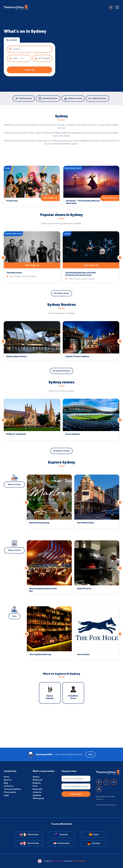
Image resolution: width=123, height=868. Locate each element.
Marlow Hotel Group (39, 523)
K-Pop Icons (12, 201)
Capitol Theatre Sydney (77, 356)
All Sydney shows (62, 293)
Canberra (37, 792)
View (90, 754)
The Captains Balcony (40, 654)
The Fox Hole (83, 654)
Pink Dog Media (57, 861)
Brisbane (37, 783)
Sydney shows (24, 98)
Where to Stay (14, 485)
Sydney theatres (48, 98)
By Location (12, 40)
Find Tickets (50, 198)
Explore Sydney (98, 98)
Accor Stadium (73, 434)
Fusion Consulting (79, 861)
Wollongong (38, 798)
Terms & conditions (12, 789)
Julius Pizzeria (84, 589)
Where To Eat (14, 550)
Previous (3, 258)
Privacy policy (10, 792)
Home (6, 777)
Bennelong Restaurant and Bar (43, 590)
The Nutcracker (14, 273)
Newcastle (38, 789)
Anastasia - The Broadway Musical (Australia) (83, 202)
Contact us (9, 786)
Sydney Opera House (17, 356)
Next (120, 258)
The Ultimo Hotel (85, 523)
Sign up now (76, 794)
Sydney (36, 777)
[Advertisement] (61, 730)
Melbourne (38, 780)
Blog (6, 783)
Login (6, 795)
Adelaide (37, 795)
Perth (35, 786)
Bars (14, 616)
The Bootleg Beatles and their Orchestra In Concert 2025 (81, 274)
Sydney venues (73, 98)
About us (8, 780)
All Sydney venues (61, 451)
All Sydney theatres (61, 371)
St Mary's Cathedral (16, 434)
